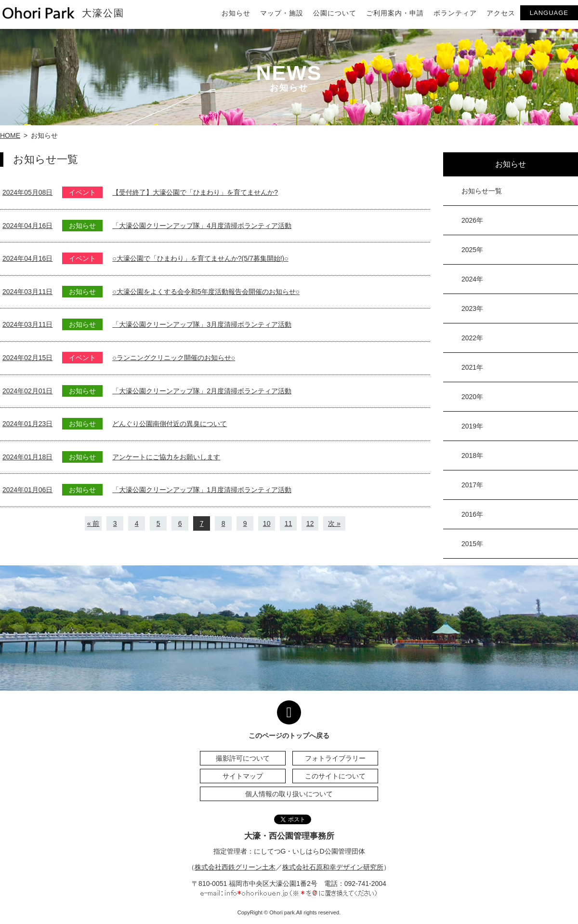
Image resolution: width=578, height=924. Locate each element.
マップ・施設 (282, 13)
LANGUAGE (549, 13)
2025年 (472, 250)
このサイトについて (335, 776)
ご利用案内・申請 (395, 13)
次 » (334, 523)
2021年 (472, 367)
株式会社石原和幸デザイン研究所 (333, 867)
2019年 (472, 426)
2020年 (472, 397)
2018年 (472, 455)
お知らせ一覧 (482, 191)
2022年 (472, 338)
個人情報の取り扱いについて (289, 794)
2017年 (472, 485)
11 (289, 523)
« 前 (93, 523)
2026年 (472, 220)
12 (310, 523)
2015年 (472, 544)
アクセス (501, 13)
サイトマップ (243, 776)
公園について (335, 13)
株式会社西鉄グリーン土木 (235, 867)
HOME (10, 135)
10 (267, 523)
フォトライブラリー (335, 758)
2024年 (472, 279)
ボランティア (455, 13)
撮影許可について (243, 758)
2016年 (472, 514)
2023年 (472, 308)
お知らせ (236, 13)
